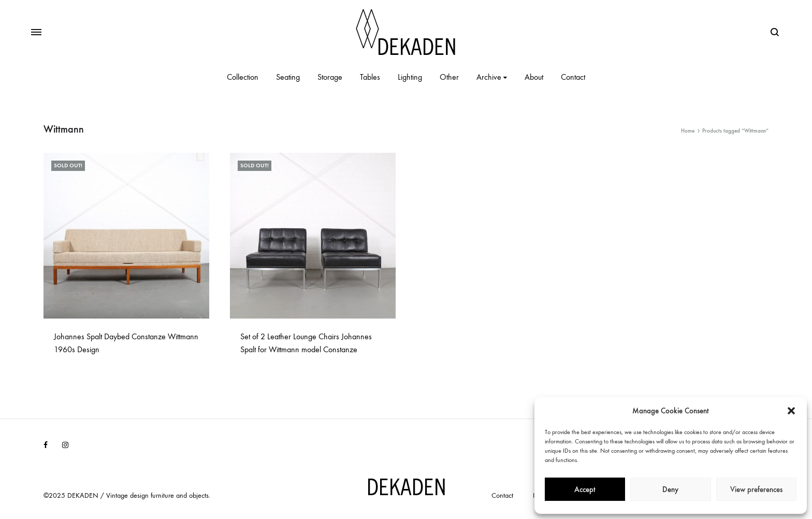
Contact (573, 77)
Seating (288, 77)
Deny (670, 489)
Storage (330, 77)
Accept (585, 489)
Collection (243, 77)
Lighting (410, 77)
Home (688, 131)
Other (449, 77)
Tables (370, 77)
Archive (492, 77)
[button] (791, 411)
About (534, 77)
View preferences (756, 489)
